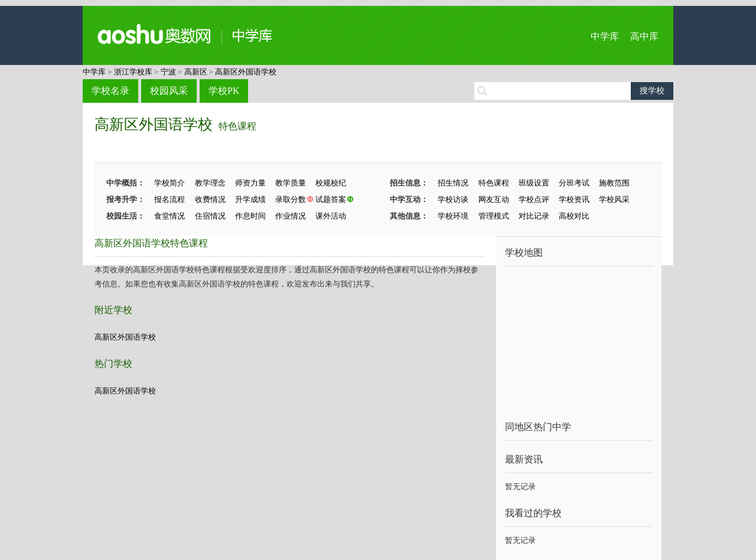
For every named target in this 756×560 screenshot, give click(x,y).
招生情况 (453, 183)
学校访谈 (453, 199)
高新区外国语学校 (246, 72)
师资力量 (250, 183)
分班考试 (574, 183)
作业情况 (291, 216)
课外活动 (331, 216)
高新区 (196, 72)
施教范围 (614, 183)
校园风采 (169, 91)
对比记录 (534, 216)
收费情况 (210, 199)
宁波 (168, 72)
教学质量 (291, 183)
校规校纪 (331, 183)
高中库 (644, 36)
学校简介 (170, 183)
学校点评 (534, 199)
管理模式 (494, 216)
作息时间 (250, 216)
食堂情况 (170, 216)
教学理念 (210, 183)
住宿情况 (210, 216)
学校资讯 (574, 199)
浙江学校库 (133, 72)
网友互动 (494, 199)
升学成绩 (250, 199)
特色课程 (237, 126)
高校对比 (574, 216)
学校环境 (453, 216)
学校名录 (110, 91)
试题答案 (331, 199)
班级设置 (534, 183)
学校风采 (614, 199)
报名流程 (170, 199)
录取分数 (291, 199)
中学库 (605, 36)
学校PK (224, 91)
